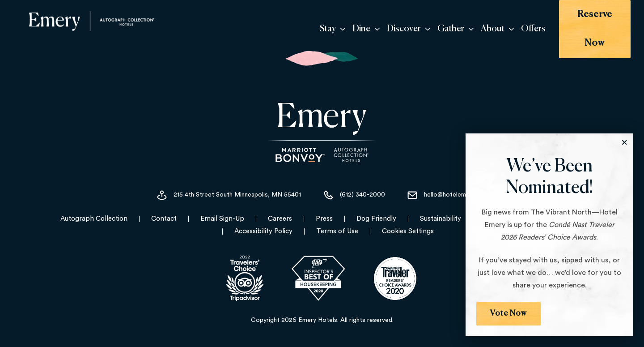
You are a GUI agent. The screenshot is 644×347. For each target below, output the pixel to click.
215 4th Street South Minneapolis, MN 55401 (229, 189)
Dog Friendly (376, 212)
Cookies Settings (408, 225)
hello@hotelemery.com (447, 189)
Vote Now (509, 313)
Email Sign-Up (222, 212)
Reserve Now (583, 26)
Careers (280, 212)
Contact (164, 212)
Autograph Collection (94, 212)
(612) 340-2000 (354, 189)
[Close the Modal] (624, 142)
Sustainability (441, 212)
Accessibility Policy (263, 225)
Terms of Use (337, 225)
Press (324, 212)
